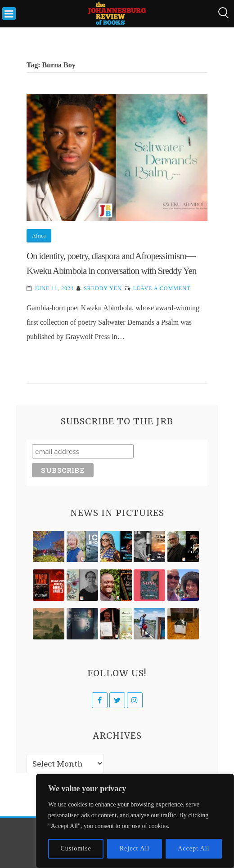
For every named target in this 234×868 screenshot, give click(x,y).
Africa (39, 236)
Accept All (193, 848)
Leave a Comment (162, 288)
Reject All (135, 848)
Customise (76, 848)
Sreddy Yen (103, 288)
